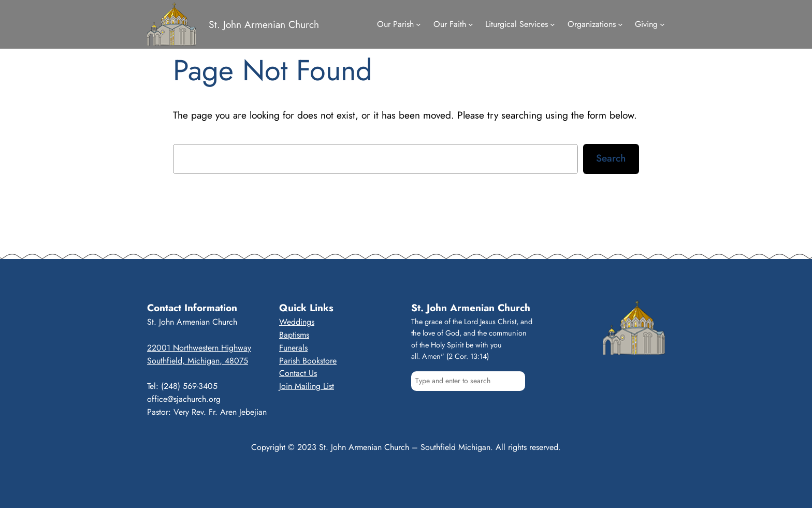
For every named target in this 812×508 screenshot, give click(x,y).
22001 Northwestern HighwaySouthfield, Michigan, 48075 (199, 354)
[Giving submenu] (662, 24)
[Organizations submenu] (620, 24)
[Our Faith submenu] (471, 24)
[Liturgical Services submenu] (553, 24)
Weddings (297, 322)
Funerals (293, 348)
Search (611, 158)
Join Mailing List (307, 386)
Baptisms (294, 335)
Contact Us (298, 373)
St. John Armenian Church (264, 24)
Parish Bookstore (308, 361)
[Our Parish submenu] (418, 24)
